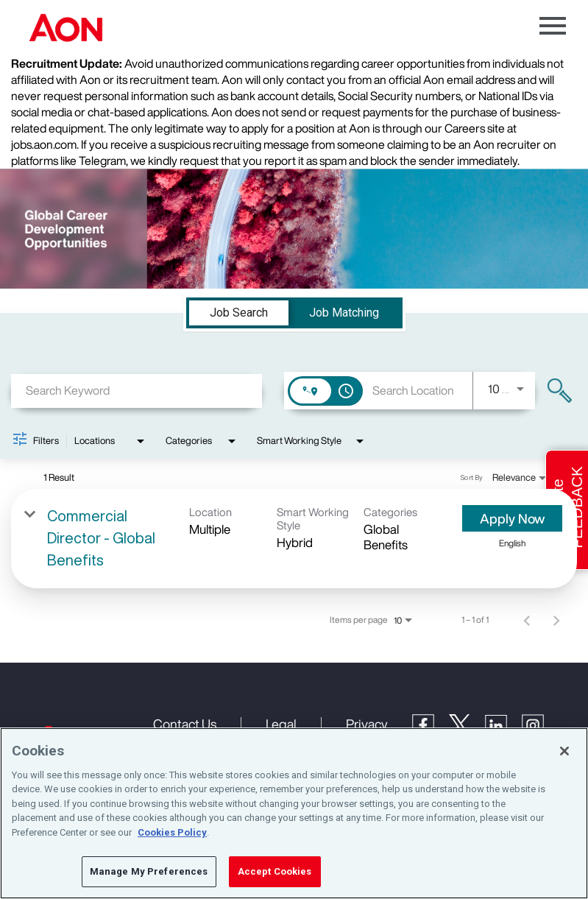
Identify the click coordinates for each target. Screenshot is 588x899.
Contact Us (185, 724)
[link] (294, 539)
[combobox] (137, 391)
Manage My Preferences (149, 871)
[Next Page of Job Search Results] (556, 620)
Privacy (367, 724)
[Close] (564, 751)
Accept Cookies (275, 871)
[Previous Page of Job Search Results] (527, 620)
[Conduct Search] (560, 391)
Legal (281, 724)
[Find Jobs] (560, 391)
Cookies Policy (172, 832)
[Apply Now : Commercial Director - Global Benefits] (512, 518)
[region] (294, 813)
